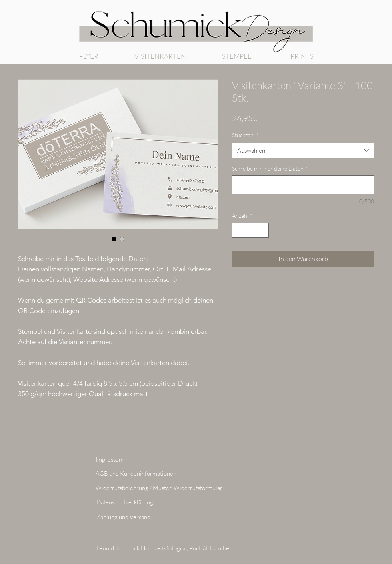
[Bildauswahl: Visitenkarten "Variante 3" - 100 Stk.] (114, 239)
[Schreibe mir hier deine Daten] (303, 185)
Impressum (110, 459)
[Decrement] (238, 230)
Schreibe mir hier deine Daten (270, 168)
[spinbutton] (250, 230)
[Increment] (263, 230)
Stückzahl (245, 135)
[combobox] (303, 150)
